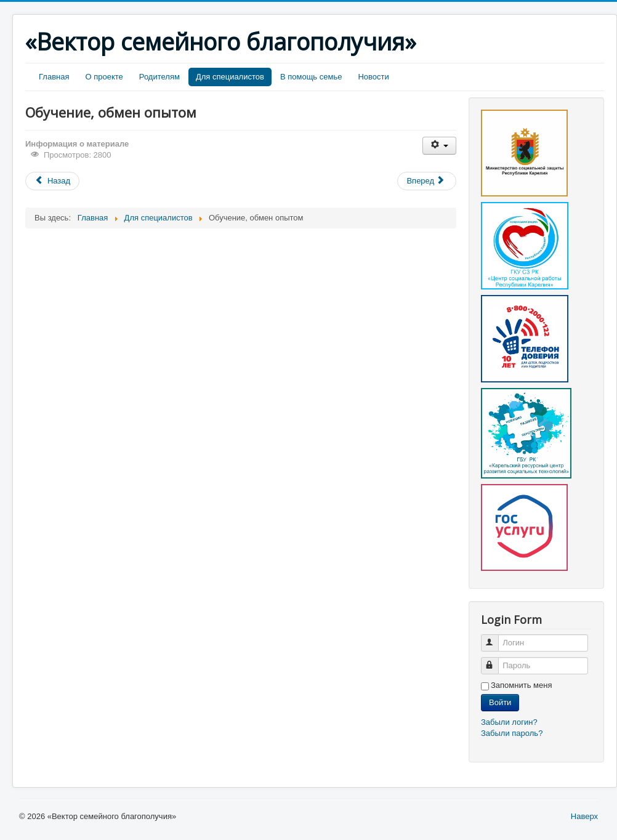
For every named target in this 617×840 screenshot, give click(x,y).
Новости (373, 77)
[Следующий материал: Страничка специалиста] (427, 181)
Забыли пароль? (512, 733)
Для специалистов (230, 77)
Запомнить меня (521, 685)
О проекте (104, 77)
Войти (500, 702)
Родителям (159, 77)
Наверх (584, 816)
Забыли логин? (509, 722)
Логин (495, 638)
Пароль (495, 660)
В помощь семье (311, 77)
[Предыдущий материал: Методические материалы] (52, 181)
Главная (54, 77)
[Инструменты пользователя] (439, 146)
